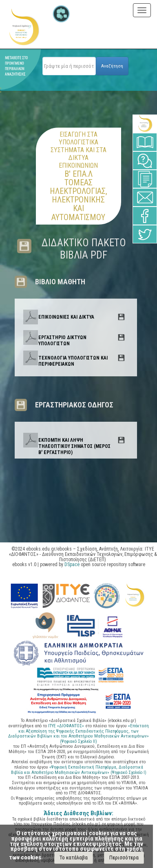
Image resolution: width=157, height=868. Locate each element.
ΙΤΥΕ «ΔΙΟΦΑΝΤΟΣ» (66, 726)
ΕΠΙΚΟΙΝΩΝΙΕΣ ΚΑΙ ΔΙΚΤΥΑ (66, 317)
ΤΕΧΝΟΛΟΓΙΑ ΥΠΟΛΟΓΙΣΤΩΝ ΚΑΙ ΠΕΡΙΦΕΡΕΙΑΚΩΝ (73, 361)
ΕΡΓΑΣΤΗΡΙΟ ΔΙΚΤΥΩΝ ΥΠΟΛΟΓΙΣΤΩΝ (62, 341)
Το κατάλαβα (74, 858)
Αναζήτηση (112, 66)
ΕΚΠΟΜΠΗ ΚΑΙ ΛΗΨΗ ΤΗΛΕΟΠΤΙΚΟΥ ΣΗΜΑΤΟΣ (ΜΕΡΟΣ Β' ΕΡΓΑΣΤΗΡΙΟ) (74, 446)
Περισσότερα (124, 858)
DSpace (72, 564)
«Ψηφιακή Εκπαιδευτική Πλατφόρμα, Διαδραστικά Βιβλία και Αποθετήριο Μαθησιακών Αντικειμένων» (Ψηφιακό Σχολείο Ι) (79, 770)
